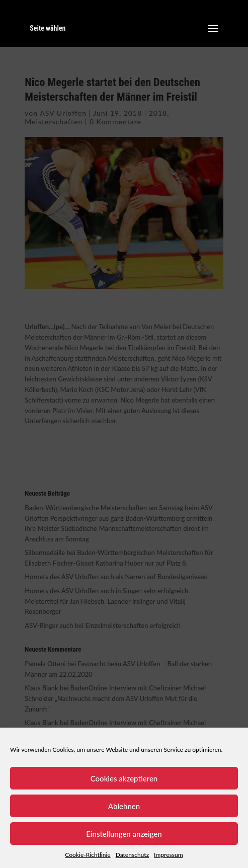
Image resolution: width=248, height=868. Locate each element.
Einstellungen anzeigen (124, 834)
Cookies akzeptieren (124, 778)
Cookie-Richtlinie (88, 855)
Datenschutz (132, 855)
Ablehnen (124, 806)
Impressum (169, 855)
